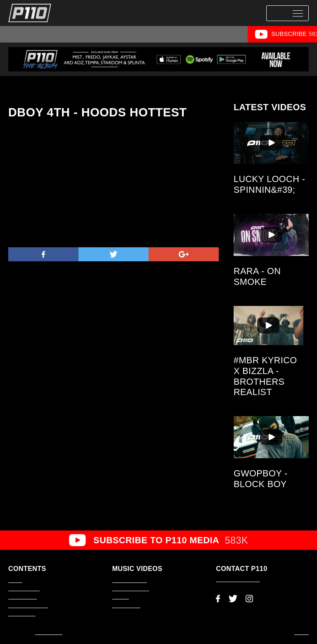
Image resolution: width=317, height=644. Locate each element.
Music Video (108, 34)
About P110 (22, 614)
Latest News (22, 597)
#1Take (142, 34)
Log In (302, 632)
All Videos (26, 34)
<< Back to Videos (32, 88)
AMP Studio (49, 632)
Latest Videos (24, 589)
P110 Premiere (65, 34)
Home (15, 580)
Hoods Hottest (226, 34)
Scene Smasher (180, 34)
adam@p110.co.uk (238, 580)
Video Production (28, 606)
